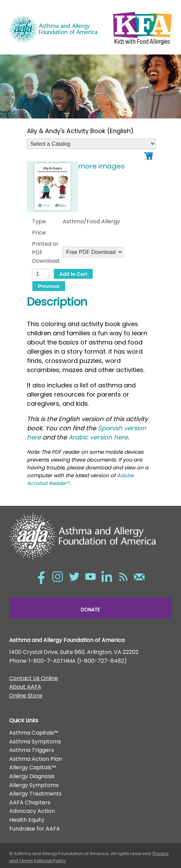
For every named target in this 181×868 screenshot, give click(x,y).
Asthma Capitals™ (34, 733)
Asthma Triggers (32, 750)
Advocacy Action (32, 811)
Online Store (26, 696)
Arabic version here (98, 437)
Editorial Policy (50, 861)
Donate (90, 610)
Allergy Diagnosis (32, 776)
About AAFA (25, 687)
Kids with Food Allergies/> (142, 27)
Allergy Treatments (35, 794)
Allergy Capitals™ (33, 767)
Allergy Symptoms (34, 785)
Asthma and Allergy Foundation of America (53, 29)
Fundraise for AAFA (35, 829)
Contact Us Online (34, 678)
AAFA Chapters (30, 802)
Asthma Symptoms (35, 742)
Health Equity (27, 820)
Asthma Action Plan (36, 759)
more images (101, 166)
